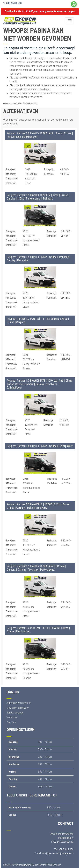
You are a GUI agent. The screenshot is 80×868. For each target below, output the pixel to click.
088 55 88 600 (66, 849)
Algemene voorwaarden (19, 703)
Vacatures (12, 717)
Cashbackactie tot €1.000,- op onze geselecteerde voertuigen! (40, 11)
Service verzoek (15, 713)
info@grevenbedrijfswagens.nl (58, 853)
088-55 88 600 (12, 3)
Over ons (11, 722)
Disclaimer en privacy (18, 708)
